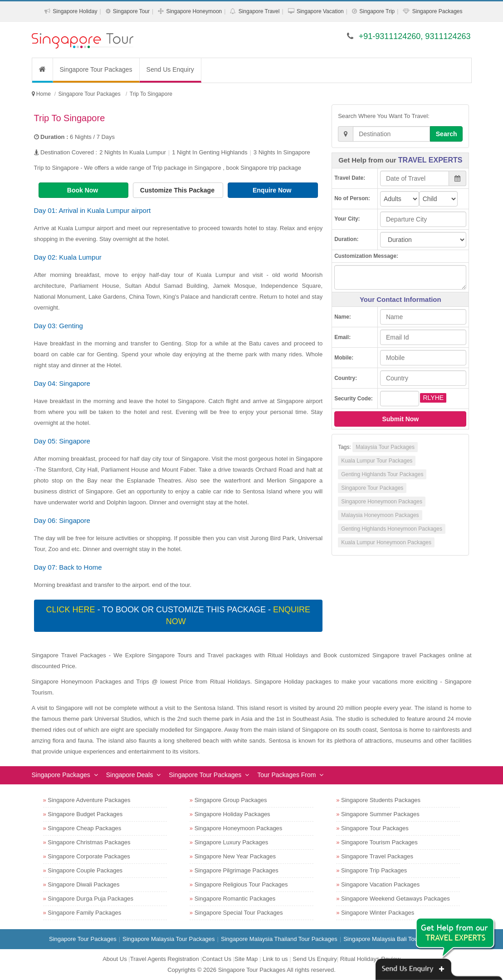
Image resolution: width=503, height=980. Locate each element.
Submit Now (400, 419)
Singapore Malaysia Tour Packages (169, 939)
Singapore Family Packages (84, 913)
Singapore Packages (437, 11)
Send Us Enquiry (170, 69)
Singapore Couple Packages (85, 870)
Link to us (275, 959)
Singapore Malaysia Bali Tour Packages (395, 939)
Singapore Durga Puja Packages (90, 899)
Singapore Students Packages (381, 800)
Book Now (83, 190)
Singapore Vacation (320, 11)
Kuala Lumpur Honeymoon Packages (386, 542)
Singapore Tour (131, 11)
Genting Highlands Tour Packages (382, 474)
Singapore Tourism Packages (379, 842)
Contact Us (217, 959)
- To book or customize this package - (178, 616)
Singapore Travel (259, 11)
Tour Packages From (286, 775)
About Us (115, 959)
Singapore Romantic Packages (235, 899)
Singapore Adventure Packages (89, 800)
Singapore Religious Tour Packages (241, 884)
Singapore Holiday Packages (232, 814)
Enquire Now (273, 190)
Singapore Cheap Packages (84, 828)
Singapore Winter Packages (378, 913)
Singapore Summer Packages (380, 814)
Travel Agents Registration (165, 959)
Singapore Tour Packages (96, 69)
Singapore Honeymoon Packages (382, 502)
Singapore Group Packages (231, 800)
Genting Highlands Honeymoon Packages (392, 529)
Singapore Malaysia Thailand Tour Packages (279, 939)
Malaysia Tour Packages (385, 447)
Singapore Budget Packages (85, 814)
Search (447, 134)
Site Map (246, 959)
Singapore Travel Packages (377, 856)
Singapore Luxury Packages (232, 842)
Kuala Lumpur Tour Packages (377, 461)
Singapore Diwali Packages (83, 884)
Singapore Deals (130, 775)
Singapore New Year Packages (235, 856)
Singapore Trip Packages (374, 870)
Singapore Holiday (75, 11)
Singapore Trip (377, 11)
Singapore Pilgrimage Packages (237, 870)
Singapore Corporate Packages (89, 856)
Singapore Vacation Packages (380, 884)
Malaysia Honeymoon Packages (380, 515)
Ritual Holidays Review (370, 959)
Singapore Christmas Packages (89, 842)
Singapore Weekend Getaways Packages (396, 899)
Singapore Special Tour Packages (239, 913)
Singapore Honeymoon (194, 11)
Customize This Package (178, 190)
